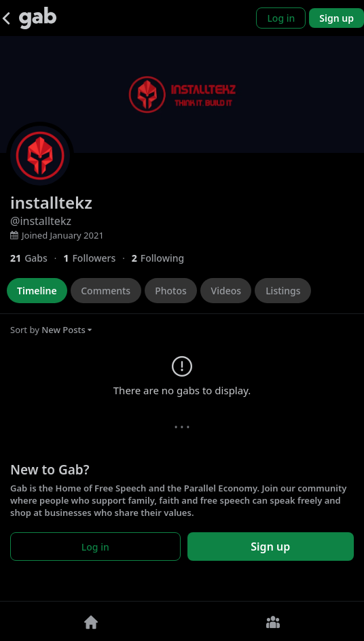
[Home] (91, 621)
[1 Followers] (97, 258)
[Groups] (273, 621)
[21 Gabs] (37, 258)
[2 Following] (163, 258)
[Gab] (38, 18)
